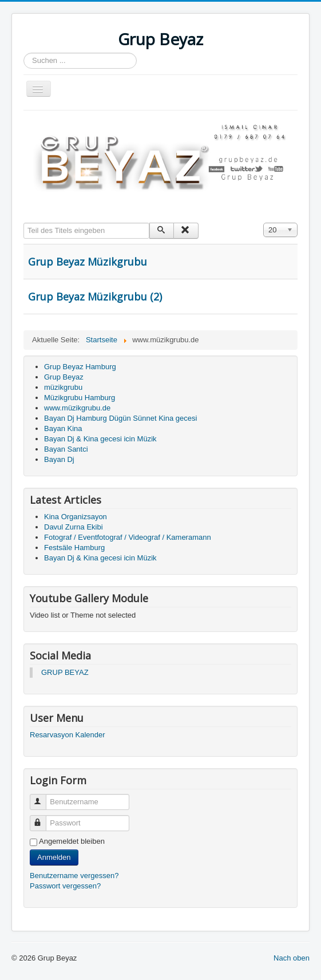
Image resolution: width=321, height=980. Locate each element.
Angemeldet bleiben (72, 841)
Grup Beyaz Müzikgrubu (88, 262)
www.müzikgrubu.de (77, 408)
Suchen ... (24, 53)
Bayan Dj (59, 459)
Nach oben (292, 958)
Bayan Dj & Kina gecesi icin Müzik (100, 439)
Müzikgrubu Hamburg (80, 398)
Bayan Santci (66, 449)
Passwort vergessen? (65, 886)
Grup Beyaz (64, 377)
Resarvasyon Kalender (68, 735)
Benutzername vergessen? (74, 876)
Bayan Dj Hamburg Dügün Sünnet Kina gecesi (120, 418)
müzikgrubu (63, 387)
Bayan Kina (63, 428)
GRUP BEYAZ (65, 672)
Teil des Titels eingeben (24, 223)
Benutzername (43, 797)
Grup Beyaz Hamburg (80, 367)
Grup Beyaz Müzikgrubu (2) (95, 297)
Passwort (43, 818)
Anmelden (54, 857)
